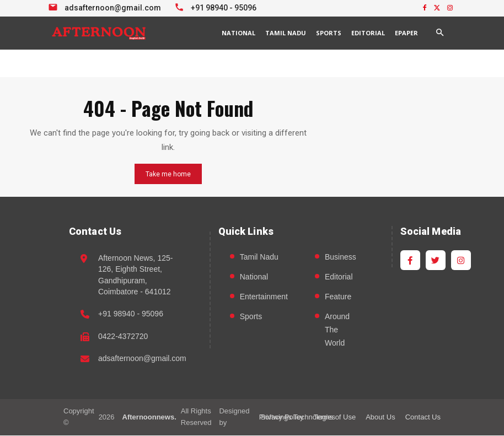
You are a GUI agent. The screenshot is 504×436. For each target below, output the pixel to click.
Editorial (339, 277)
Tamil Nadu (259, 257)
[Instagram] (461, 261)
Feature (338, 297)
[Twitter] (436, 261)
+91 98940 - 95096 (131, 314)
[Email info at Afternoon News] (106, 7)
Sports (251, 317)
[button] (439, 33)
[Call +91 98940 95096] (217, 7)
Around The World (337, 330)
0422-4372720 (123, 336)
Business (341, 257)
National (254, 277)
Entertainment (264, 297)
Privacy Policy (282, 417)
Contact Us (423, 417)
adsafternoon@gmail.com (142, 359)
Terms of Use (335, 417)
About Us (380, 417)
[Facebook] (410, 261)
